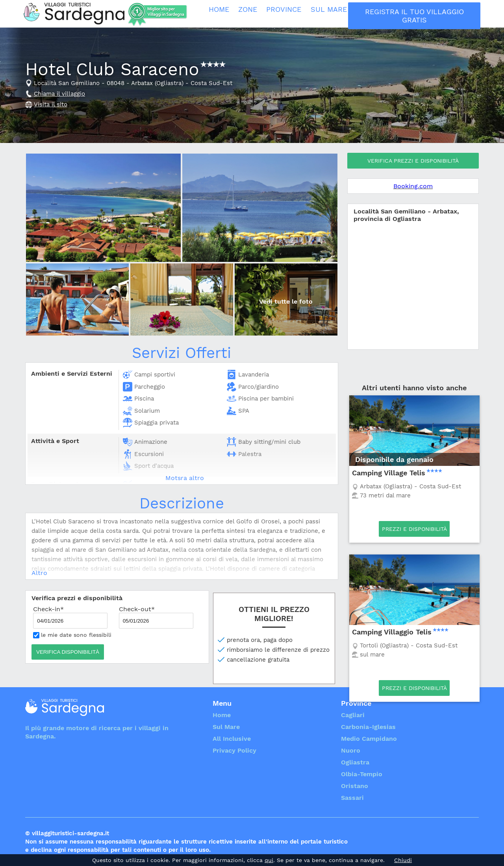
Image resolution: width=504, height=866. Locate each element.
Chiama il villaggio (59, 94)
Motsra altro (185, 478)
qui (269, 860)
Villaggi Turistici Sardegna (74, 14)
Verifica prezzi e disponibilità (413, 161)
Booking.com (413, 186)
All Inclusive (385, 14)
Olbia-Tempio (362, 774)
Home (221, 14)
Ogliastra (355, 762)
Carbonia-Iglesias (368, 727)
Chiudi (403, 860)
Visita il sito (51, 104)
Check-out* (156, 617)
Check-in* (70, 617)
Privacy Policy (234, 750)
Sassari (352, 798)
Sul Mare (335, 14)
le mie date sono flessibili (72, 635)
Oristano (355, 786)
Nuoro (351, 750)
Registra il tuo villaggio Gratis (447, 14)
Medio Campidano (369, 739)
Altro (39, 573)
